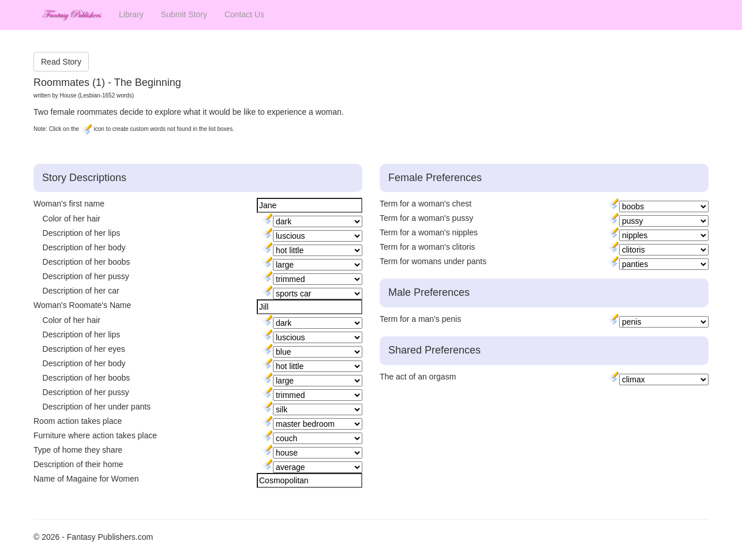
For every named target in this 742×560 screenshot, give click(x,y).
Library (131, 14)
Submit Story (184, 14)
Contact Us (244, 14)
